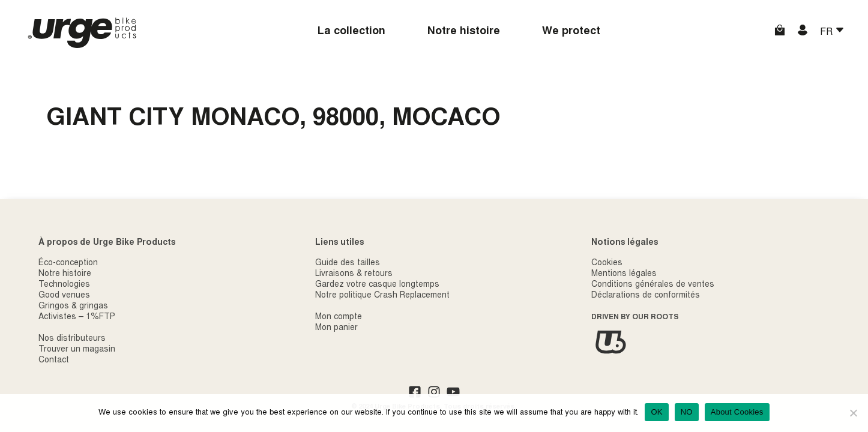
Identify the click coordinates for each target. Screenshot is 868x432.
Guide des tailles (348, 263)
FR (827, 32)
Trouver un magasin (77, 350)
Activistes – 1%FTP (77, 317)
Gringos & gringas (73, 307)
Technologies (64, 285)
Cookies (607, 263)
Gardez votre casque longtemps (377, 285)
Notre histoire (464, 32)
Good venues (64, 296)
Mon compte (339, 317)
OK (656, 412)
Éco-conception (68, 263)
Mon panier (336, 328)
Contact (54, 361)
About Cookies (737, 412)
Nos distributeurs (72, 339)
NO (687, 412)
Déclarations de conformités (646, 296)
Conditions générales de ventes (653, 285)
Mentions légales (624, 274)
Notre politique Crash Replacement (382, 296)
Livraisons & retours (354, 274)
